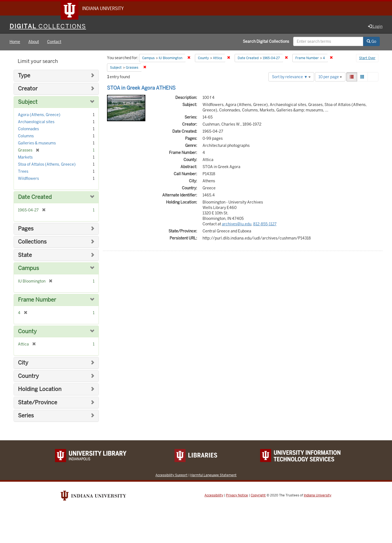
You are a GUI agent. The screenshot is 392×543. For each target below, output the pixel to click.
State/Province (38, 403)
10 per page (330, 77)
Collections (32, 242)
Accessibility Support (171, 475)
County (27, 331)
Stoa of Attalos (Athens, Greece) (47, 165)
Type (24, 76)
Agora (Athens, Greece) (39, 115)
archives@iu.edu (237, 224)
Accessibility (214, 495)
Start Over (367, 58)
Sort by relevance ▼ (291, 77)
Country (28, 376)
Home (15, 42)
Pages (26, 229)
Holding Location (40, 389)
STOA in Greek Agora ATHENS (141, 88)
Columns (26, 136)
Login (375, 26)
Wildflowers (28, 179)
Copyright (258, 495)
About (34, 42)
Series (26, 416)
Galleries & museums (37, 143)
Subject (28, 102)
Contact (54, 42)
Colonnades (28, 129)
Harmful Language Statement (213, 475)
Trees (23, 172)
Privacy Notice (237, 495)
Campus (28, 269)
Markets (25, 157)
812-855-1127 (265, 224)
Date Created (35, 197)
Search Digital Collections (266, 42)
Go (371, 42)
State (25, 255)
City (23, 363)
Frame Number (37, 300)
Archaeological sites (36, 122)
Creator (28, 89)
